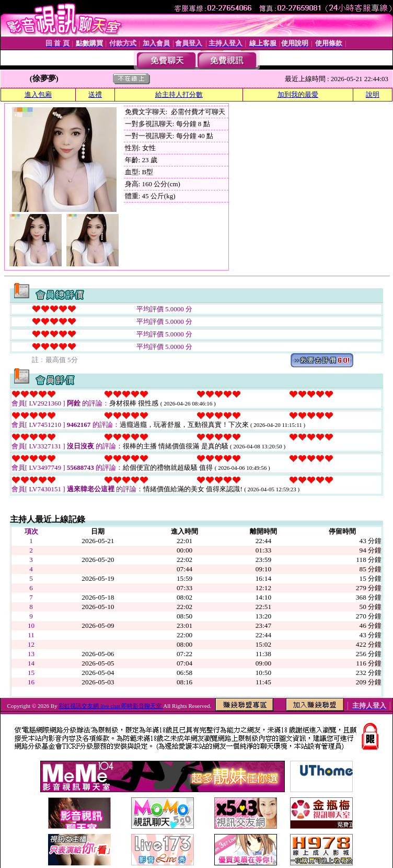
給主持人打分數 (179, 94)
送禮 (95, 94)
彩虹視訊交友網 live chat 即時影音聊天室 (111, 706)
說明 (373, 94)
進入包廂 (38, 94)
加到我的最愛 (298, 94)
